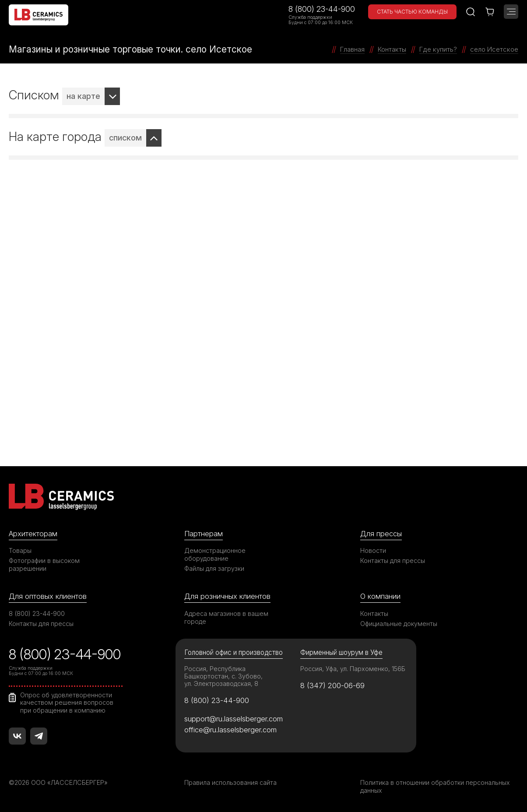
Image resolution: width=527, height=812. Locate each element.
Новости (373, 550)
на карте (83, 96)
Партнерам (204, 534)
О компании (380, 596)
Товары (20, 550)
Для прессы (381, 534)
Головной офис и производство (234, 652)
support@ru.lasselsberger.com (234, 719)
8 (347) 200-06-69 (332, 685)
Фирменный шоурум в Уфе (341, 652)
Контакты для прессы (393, 561)
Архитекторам (33, 534)
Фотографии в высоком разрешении (44, 564)
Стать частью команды (412, 12)
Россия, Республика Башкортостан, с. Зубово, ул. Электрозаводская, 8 (223, 676)
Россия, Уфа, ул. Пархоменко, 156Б (353, 669)
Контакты (374, 613)
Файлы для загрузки (214, 568)
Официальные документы (399, 624)
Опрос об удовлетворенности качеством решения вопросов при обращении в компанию (67, 703)
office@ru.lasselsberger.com (230, 730)
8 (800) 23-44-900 (322, 9)
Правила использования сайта (230, 782)
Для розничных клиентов (227, 596)
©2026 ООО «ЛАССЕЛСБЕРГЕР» (58, 782)
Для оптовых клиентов (48, 596)
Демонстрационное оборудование (215, 554)
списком (125, 138)
